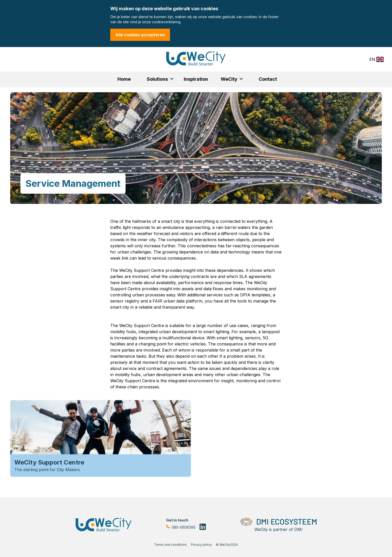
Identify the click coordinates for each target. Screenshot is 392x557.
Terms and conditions (170, 545)
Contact (268, 79)
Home (124, 79)
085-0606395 (181, 527)
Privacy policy (201, 545)
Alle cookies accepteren (140, 35)
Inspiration (196, 79)
